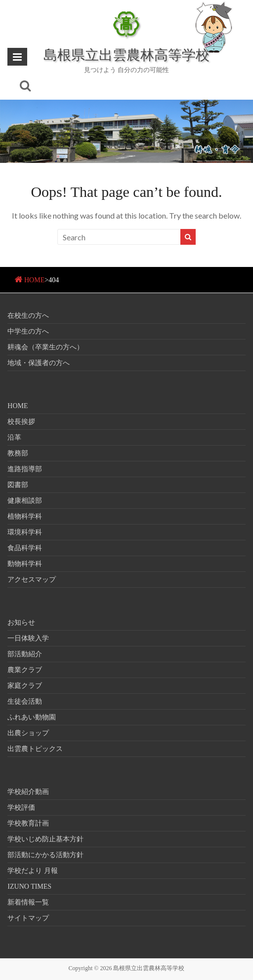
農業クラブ (25, 670)
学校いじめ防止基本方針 (45, 839)
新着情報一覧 (28, 902)
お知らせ (21, 622)
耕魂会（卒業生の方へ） (45, 347)
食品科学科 (25, 548)
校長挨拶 (21, 422)
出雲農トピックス (35, 749)
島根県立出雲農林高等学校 (126, 54)
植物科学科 (25, 516)
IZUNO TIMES (29, 886)
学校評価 (21, 808)
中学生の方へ (28, 331)
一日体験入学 (28, 638)
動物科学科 (25, 564)
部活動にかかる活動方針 (45, 855)
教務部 (18, 453)
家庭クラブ (25, 686)
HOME (34, 280)
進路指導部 (25, 469)
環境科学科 (25, 532)
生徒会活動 (25, 701)
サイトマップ (28, 918)
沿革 (14, 437)
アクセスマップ (32, 580)
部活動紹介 (25, 654)
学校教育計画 (28, 823)
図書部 (18, 485)
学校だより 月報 (33, 871)
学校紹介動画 (28, 792)
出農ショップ (28, 733)
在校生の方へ (28, 316)
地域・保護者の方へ (39, 363)
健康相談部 (25, 501)
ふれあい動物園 (32, 717)
